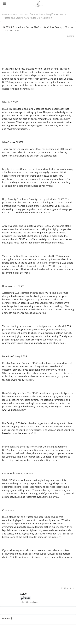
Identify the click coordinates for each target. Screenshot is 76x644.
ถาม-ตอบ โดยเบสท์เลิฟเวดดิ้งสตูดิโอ (37, 14)
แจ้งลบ (70, 36)
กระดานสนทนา (10, 14)
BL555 (60, 85)
